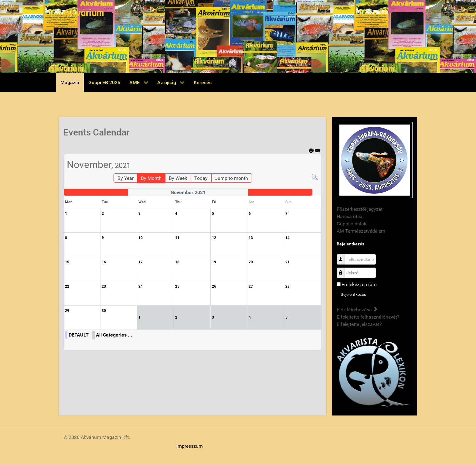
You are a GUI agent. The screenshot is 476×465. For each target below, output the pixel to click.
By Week (178, 178)
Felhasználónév (343, 256)
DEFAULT (79, 335)
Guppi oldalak (352, 224)
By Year (126, 178)
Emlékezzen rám (359, 284)
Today (201, 178)
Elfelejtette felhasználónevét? (368, 317)
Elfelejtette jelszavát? (359, 324)
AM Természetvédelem (361, 231)
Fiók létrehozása (357, 310)
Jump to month (231, 178)
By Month (151, 178)
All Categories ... (114, 335)
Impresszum (190, 446)
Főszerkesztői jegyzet (360, 209)
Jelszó (343, 270)
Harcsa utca (350, 216)
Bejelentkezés (353, 294)
